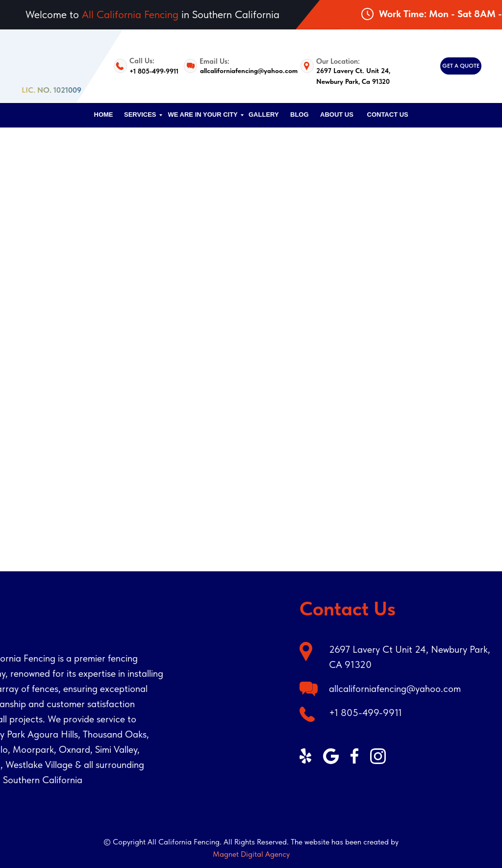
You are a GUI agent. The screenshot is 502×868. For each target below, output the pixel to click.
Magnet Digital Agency (251, 854)
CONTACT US (388, 115)
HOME (104, 115)
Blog (300, 115)
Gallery (264, 115)
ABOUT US (337, 115)
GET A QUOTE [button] (461, 66)
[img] (371, 802)
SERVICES (140, 115)
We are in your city (203, 115)
